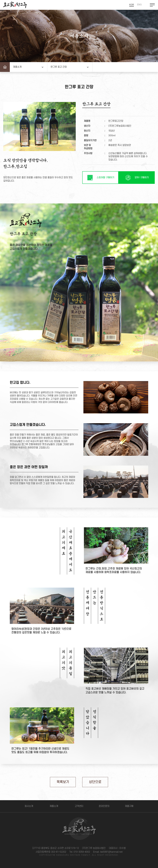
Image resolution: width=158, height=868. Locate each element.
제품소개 (54, 806)
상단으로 (95, 782)
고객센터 (79, 806)
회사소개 (29, 806)
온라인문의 (104, 806)
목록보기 (63, 782)
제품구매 (129, 806)
